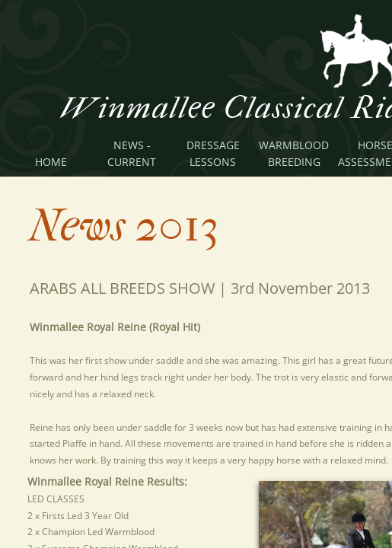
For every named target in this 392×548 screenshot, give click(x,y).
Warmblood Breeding (294, 153)
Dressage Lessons (213, 153)
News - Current (132, 153)
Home (51, 162)
